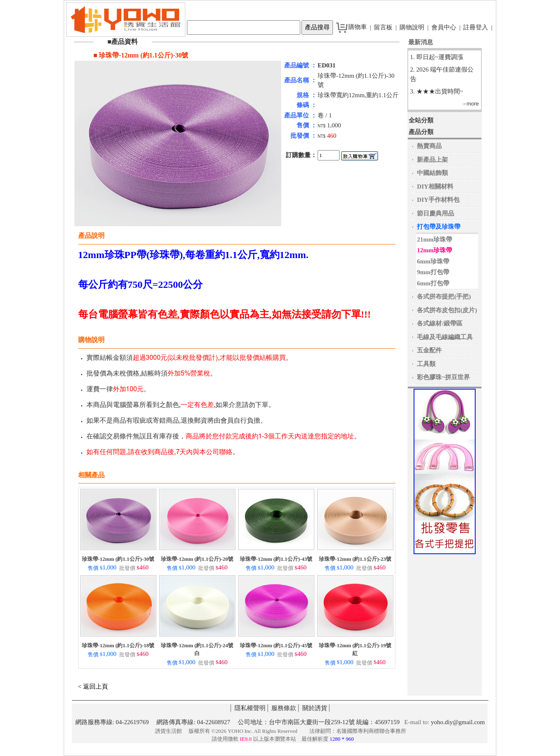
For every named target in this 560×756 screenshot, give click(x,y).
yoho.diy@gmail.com (458, 722)
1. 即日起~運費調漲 (437, 57)
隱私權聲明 (250, 708)
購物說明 (412, 27)
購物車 (358, 27)
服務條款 (284, 708)
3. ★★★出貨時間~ (437, 91)
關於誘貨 (315, 708)
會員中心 (444, 27)
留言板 (383, 27)
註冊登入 (476, 27)
